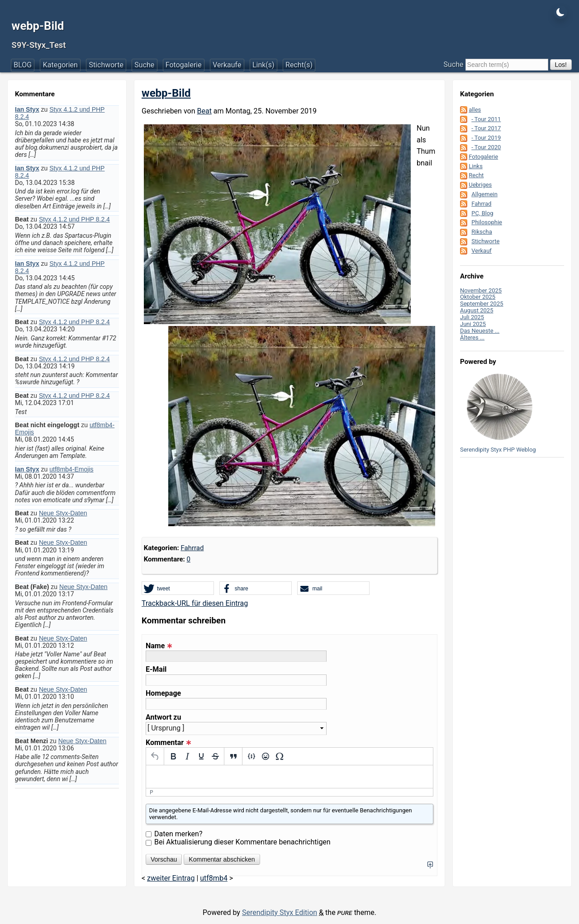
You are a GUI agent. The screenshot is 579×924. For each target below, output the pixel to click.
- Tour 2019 (486, 138)
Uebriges (480, 185)
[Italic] (187, 756)
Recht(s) (299, 65)
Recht (476, 175)
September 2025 (482, 304)
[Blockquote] (233, 756)
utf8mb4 (214, 878)
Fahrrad (192, 548)
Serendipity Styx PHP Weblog (498, 450)
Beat (204, 111)
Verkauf (482, 251)
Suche (144, 65)
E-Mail (156, 669)
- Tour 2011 (486, 119)
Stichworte (106, 65)
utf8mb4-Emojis (71, 469)
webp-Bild (38, 26)
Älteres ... (472, 337)
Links (476, 166)
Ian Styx (27, 109)
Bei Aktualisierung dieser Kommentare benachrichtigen (242, 842)
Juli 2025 (472, 317)
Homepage (163, 693)
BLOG (23, 65)
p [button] (152, 792)
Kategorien (60, 65)
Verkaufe (227, 65)
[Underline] (201, 756)
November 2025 (481, 290)
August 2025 (477, 310)
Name (159, 646)
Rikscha (482, 232)
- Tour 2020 (486, 147)
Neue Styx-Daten (63, 513)
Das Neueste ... (480, 331)
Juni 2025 (473, 324)
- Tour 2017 (486, 128)
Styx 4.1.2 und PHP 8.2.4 (74, 219)
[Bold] (173, 756)
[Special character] (279, 756)
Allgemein (484, 194)
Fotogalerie (184, 65)
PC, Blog (482, 213)
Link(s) (263, 65)
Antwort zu (163, 717)
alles (475, 110)
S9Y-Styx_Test (39, 45)
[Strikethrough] (215, 756)
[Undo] (155, 756)
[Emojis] (265, 756)
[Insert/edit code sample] (251, 756)
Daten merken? (178, 834)
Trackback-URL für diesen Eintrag (195, 603)
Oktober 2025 (478, 297)
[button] (178, 589)
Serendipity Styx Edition (280, 912)
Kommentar (168, 743)
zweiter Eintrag (171, 878)
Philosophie (487, 222)
